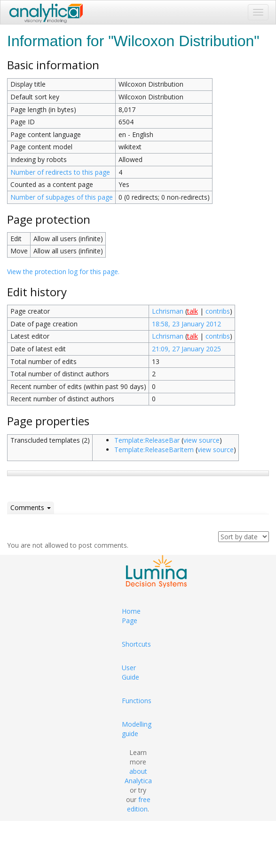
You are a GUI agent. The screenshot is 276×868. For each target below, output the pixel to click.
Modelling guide (137, 729)
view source (201, 440)
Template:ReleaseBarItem (154, 450)
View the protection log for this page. (63, 272)
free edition (139, 804)
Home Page (131, 616)
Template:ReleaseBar (147, 440)
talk (193, 311)
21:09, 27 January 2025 (186, 349)
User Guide (130, 672)
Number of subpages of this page (62, 197)
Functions (137, 701)
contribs (218, 311)
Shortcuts (136, 644)
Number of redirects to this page (60, 172)
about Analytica (138, 776)
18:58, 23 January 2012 (186, 324)
